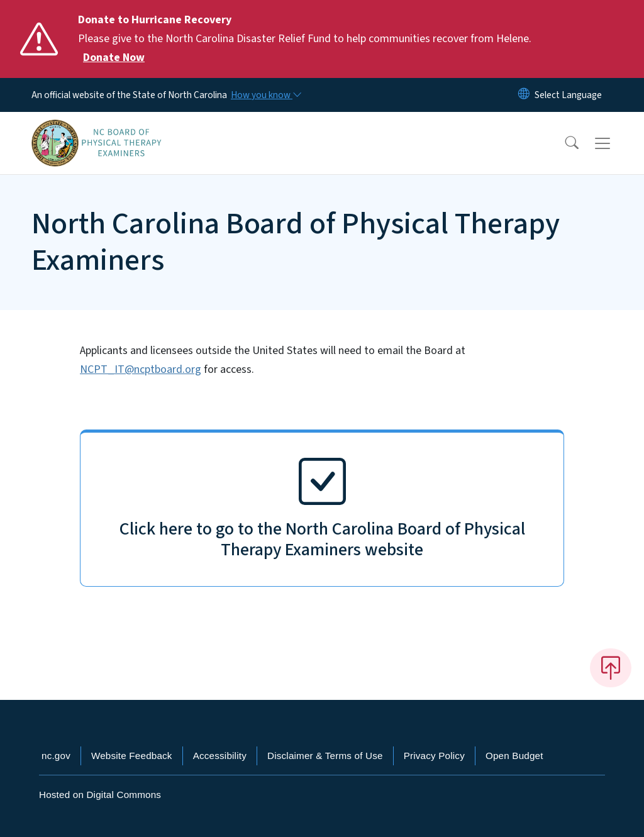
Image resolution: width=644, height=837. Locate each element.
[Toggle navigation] (614, 143)
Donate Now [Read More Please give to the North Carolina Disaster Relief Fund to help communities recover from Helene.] (114, 58)
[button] (563, 143)
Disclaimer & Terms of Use (325, 756)
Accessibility (220, 756)
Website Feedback (132, 756)
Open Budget (514, 756)
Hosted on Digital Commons (100, 795)
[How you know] (265, 95)
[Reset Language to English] (524, 95)
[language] (568, 95)
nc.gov (56, 756)
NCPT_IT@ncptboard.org (141, 369)
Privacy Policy (434, 756)
